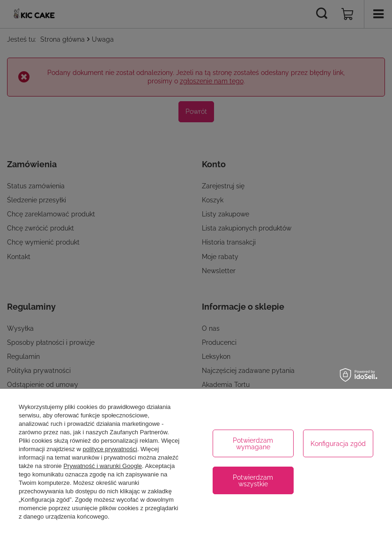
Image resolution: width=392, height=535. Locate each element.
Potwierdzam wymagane (253, 444)
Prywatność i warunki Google (103, 466)
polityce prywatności (110, 449)
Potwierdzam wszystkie (253, 481)
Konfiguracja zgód (338, 444)
